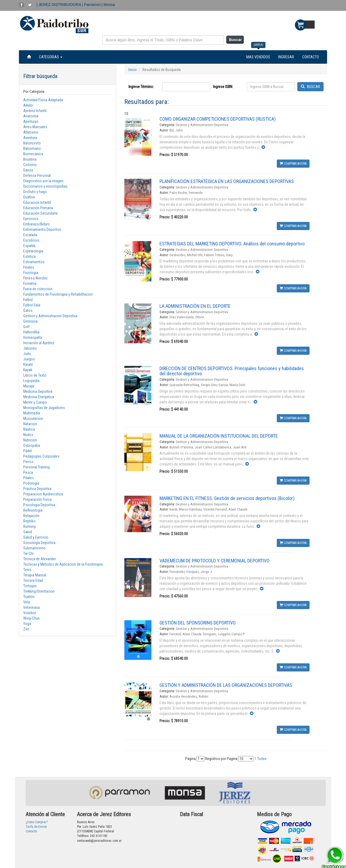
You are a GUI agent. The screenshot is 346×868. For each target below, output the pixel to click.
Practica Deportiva (37, 489)
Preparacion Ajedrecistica (43, 494)
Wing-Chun (31, 618)
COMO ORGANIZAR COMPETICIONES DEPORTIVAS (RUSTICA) (218, 119)
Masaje (29, 386)
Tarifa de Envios (36, 827)
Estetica (29, 256)
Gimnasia (30, 321)
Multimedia (32, 413)
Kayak (28, 370)
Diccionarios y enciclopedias (45, 186)
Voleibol (30, 613)
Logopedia (31, 381)
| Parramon (92, 5)
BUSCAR (310, 87)
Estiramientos (34, 262)
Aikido (28, 105)
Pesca (28, 472)
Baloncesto (32, 143)
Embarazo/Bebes (36, 224)
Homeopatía (33, 337)
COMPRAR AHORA (293, 164)
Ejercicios (31, 219)
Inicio (133, 70)
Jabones (30, 348)
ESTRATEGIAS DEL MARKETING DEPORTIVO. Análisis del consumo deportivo (232, 244)
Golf (26, 327)
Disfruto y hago (35, 192)
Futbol (28, 300)
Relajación (31, 516)
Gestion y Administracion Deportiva (50, 316)
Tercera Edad (33, 580)
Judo (27, 354)
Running (29, 526)
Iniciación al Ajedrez (39, 343)
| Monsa (108, 5)
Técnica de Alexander (40, 559)
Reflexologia (33, 510)
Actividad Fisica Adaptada (43, 100)
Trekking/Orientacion (39, 591)
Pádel (28, 451)
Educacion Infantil (37, 202)
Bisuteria (30, 159)
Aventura (30, 138)
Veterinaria (31, 607)
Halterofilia (31, 332)
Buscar (235, 40)
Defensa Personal (37, 175)
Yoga (27, 624)
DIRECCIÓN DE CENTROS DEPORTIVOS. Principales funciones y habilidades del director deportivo (232, 371)
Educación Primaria (38, 208)
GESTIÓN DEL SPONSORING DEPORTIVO (198, 623)
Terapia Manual (35, 575)
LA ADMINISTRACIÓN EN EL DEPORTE (195, 306)
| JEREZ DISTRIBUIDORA (59, 5)
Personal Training (36, 467)
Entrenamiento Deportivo (42, 229)
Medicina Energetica (39, 397)
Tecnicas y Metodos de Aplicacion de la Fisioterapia (63, 564)
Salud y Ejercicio (36, 537)
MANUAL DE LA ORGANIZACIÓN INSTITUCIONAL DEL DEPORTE (219, 436)
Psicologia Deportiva (39, 505)
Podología (31, 483)
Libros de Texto (35, 375)
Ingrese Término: (141, 87)
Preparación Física (37, 499)
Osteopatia (32, 445)
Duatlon (29, 197)
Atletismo (31, 132)
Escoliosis (31, 240)
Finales (29, 267)
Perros (28, 462)
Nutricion (30, 440)
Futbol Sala (32, 305)
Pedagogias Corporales (41, 456)
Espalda (29, 246)
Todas (262, 759)
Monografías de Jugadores (44, 408)
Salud (28, 532)
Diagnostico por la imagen (43, 181)
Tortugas (30, 586)
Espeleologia (33, 251)
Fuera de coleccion (38, 289)
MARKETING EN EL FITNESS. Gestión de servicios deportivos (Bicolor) (227, 498)
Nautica (29, 429)
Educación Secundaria (40, 213)
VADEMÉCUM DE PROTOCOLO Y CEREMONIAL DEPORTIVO (214, 561)
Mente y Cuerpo (35, 402)
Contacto (31, 831)
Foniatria (30, 283)
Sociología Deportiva (39, 543)
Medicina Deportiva (38, 391)
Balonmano (32, 148)
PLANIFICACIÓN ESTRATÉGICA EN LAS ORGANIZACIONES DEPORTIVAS (227, 181)
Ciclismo (30, 165)
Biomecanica (33, 154)
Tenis (27, 570)
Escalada (30, 235)
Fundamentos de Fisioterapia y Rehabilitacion (58, 294)
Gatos (28, 310)
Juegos (29, 359)
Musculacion (33, 418)
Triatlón (29, 597)
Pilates (29, 478)
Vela (27, 602)
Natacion (30, 424)
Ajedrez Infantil (35, 111)
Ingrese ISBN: (223, 87)
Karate (28, 364)
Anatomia (31, 116)
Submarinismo (34, 548)
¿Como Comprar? (37, 822)
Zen (26, 629)
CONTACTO (311, 57)
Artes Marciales (35, 127)
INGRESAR (286, 57)
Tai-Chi (28, 553)
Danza (28, 170)
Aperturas (31, 121)
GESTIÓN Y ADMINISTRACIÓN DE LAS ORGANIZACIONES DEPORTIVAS (226, 685)
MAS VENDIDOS (258, 57)
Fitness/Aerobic (36, 278)
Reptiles (29, 521)
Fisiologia (31, 273)
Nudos (28, 435)
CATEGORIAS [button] (51, 57)
